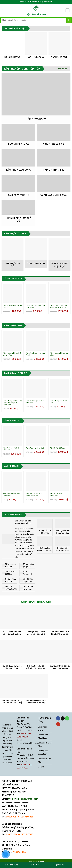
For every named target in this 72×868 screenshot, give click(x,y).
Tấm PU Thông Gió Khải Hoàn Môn (11, 449)
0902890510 (12, 817)
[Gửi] (69, 20)
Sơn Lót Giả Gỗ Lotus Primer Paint (57, 495)
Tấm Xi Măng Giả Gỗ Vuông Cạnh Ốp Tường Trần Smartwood (13, 403)
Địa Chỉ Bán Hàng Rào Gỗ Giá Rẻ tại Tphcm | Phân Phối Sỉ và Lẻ (25, 525)
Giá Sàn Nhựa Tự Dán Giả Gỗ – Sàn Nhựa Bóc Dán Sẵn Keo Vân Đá (36, 668)
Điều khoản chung (43, 728)
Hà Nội (35, 865)
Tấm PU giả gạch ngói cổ (35, 448)
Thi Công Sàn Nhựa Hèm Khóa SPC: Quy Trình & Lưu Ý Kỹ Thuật (62, 552)
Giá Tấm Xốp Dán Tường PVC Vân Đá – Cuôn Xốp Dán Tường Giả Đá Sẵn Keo (12, 704)
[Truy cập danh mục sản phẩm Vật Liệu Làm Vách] (13, 47)
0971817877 (27, 834)
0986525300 (12, 834)
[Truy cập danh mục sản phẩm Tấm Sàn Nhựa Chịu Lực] (60, 255)
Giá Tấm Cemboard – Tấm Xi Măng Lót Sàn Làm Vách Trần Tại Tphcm (60, 635)
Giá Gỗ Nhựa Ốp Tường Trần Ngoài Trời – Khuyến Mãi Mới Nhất (12, 668)
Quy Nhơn (59, 865)
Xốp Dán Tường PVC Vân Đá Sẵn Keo (11, 495)
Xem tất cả (63, 69)
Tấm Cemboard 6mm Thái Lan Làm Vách (12, 354)
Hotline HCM (11, 865)
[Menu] (3, 10)
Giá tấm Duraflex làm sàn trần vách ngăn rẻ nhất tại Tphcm (12, 634)
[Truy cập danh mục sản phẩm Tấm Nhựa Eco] (36, 253)
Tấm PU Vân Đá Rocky (58, 448)
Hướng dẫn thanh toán (43, 752)
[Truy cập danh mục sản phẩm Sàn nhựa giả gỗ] (13, 255)
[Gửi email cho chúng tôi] (63, 718)
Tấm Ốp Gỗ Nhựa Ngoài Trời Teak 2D (13, 306)
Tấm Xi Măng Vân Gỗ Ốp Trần (58, 402)
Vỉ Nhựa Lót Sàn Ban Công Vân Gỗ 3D (36, 306)
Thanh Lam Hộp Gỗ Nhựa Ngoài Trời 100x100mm (59, 306)
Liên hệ (41, 767)
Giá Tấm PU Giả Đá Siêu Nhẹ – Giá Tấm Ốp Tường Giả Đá (60, 668)
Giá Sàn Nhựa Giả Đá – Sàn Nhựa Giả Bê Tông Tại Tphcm (36, 703)
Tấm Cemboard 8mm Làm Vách (36, 354)
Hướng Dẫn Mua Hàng (43, 736)
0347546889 (27, 817)
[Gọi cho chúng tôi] (67, 718)
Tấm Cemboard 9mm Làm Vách (59, 354)
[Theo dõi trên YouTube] (58, 724)
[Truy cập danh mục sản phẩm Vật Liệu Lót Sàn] (36, 47)
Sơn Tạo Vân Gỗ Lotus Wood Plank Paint (34, 495)
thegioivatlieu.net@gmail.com (29, 743)
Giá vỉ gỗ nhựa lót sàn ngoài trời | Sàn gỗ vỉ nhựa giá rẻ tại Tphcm (36, 634)
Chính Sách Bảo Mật (45, 760)
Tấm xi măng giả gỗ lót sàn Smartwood (36, 402)
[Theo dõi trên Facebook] (58, 718)
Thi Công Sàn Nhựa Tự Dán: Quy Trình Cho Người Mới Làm (45, 552)
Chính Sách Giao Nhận (45, 744)
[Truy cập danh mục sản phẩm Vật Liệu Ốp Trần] (60, 47)
